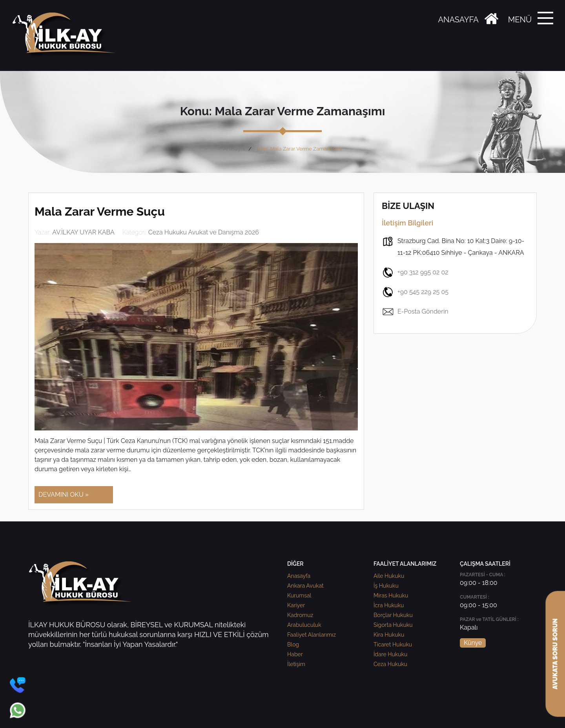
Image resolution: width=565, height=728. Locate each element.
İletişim (296, 664)
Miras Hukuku (391, 595)
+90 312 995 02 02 (415, 272)
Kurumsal (299, 595)
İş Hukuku (386, 586)
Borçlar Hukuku (393, 615)
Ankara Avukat (305, 586)
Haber (295, 654)
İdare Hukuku (390, 654)
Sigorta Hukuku (393, 625)
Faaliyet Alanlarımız (312, 635)
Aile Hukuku (389, 576)
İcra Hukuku (389, 605)
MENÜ (520, 20)
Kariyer (296, 605)
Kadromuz (300, 615)
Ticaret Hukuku (393, 644)
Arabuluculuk (304, 625)
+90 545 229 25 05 (415, 292)
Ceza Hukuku (390, 664)
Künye (473, 643)
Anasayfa (234, 149)
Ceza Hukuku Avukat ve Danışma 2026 (204, 232)
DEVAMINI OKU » (64, 495)
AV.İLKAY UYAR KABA (83, 232)
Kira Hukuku (389, 635)
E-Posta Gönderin (415, 312)
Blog (293, 644)
